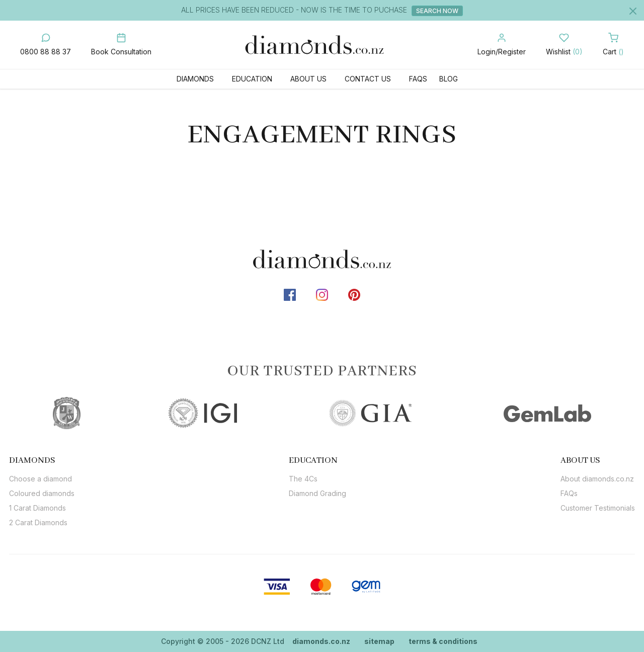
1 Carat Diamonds (37, 508)
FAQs (418, 79)
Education (252, 79)
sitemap (379, 641)
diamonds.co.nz (321, 641)
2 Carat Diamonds (38, 522)
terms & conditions (443, 641)
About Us (308, 79)
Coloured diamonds (42, 493)
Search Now (438, 11)
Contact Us (368, 79)
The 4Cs (303, 479)
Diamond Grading (317, 493)
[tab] (42, 460)
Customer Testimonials (598, 508)
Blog (449, 79)
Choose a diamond (41, 479)
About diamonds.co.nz (597, 479)
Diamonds (195, 79)
